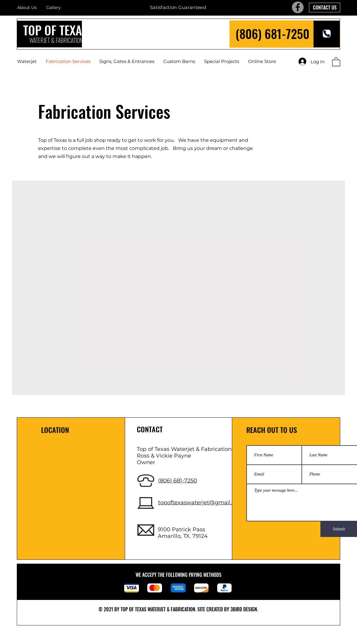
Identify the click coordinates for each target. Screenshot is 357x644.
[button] (336, 61)
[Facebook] (298, 7)
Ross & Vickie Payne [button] (164, 456)
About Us (27, 7)
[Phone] (327, 34)
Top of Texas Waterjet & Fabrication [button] (184, 449)
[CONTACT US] (325, 7)
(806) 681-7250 (272, 34)
